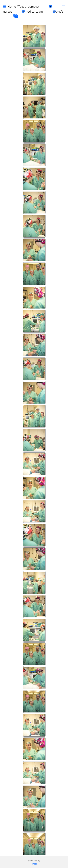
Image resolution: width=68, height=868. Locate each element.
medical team (34, 11)
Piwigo (34, 864)
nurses (7, 11)
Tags (21, 6)
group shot (32, 6)
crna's (59, 11)
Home (12, 6)
